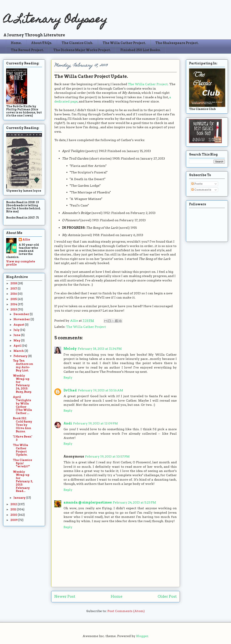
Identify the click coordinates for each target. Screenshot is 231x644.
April (18, 346)
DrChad (70, 390)
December (22, 314)
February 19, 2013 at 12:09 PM (95, 423)
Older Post (167, 596)
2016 (14, 294)
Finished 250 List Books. (141, 50)
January (20, 498)
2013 (14, 310)
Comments (201, 190)
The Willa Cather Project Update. (21, 450)
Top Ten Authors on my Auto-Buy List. (23, 365)
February (21, 356)
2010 (14, 515)
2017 (14, 289)
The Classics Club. (77, 43)
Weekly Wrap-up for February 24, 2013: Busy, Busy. (22, 384)
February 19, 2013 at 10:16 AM (100, 390)
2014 (14, 304)
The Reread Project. (27, 50)
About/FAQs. (42, 43)
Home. (16, 43)
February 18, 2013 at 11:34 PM (100, 349)
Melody (70, 349)
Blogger (142, 636)
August (19, 325)
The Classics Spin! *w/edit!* (22, 463)
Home (117, 596)
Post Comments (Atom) (126, 611)
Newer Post (65, 596)
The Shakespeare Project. (177, 43)
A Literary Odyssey (55, 20)
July (17, 330)
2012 (14, 504)
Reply (68, 377)
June (17, 335)
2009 (14, 520)
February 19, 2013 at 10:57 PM (107, 456)
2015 (14, 299)
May (17, 340)
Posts (197, 184)
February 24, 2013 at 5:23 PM (134, 502)
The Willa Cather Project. (124, 43)
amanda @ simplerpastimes (88, 502)
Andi (68, 423)
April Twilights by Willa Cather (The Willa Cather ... (22, 405)
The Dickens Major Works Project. (82, 50)
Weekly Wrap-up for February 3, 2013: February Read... (23, 481)
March (19, 351)
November (22, 319)
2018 (14, 283)
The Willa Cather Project (148, 84)
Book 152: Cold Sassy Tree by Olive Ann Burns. (23, 425)
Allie (74, 321)
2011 (14, 509)
